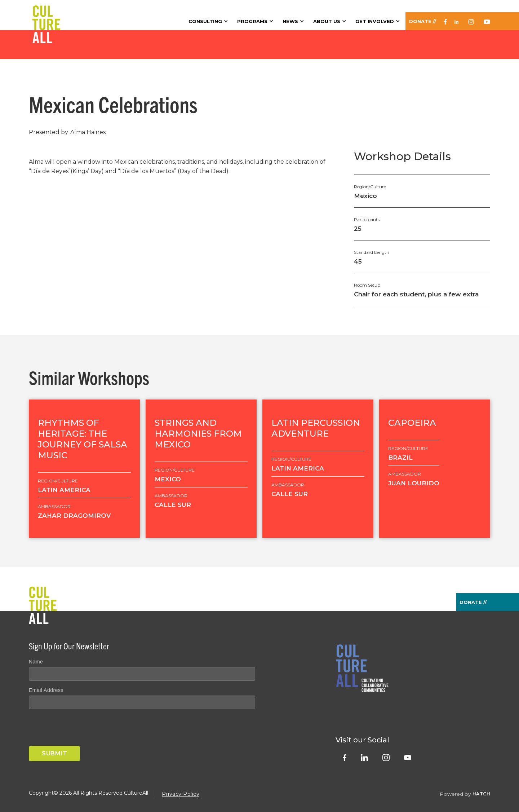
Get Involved (375, 21)
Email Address (46, 690)
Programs (252, 21)
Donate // (423, 21)
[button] (209, 21)
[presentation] (84, 729)
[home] (46, 15)
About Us (327, 21)
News (290, 21)
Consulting (205, 21)
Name (36, 662)
